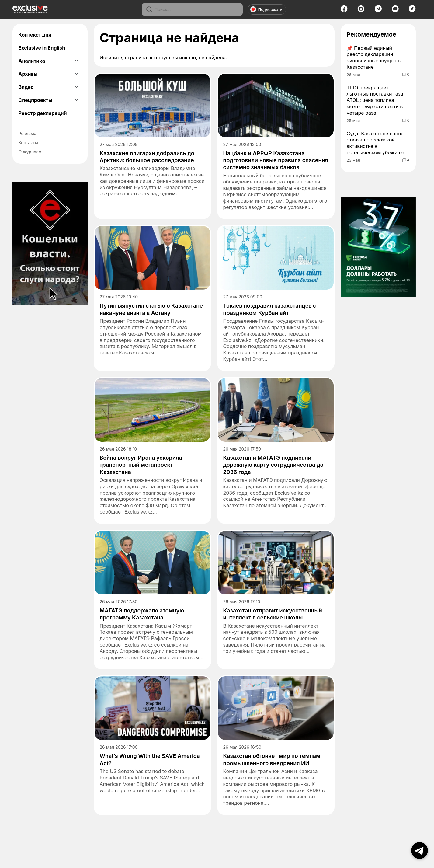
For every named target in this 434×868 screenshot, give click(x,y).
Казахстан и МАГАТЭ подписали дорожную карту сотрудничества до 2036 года (273, 465)
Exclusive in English (42, 48)
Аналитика (32, 61)
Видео (26, 87)
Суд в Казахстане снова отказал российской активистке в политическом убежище (376, 143)
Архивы (28, 74)
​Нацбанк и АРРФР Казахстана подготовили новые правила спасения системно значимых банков (276, 160)
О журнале (30, 152)
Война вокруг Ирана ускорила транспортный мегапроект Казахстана (141, 465)
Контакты (28, 143)
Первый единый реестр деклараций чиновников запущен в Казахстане (374, 58)
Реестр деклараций (43, 113)
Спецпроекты (35, 100)
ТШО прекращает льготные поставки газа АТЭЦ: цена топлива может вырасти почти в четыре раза (375, 100)
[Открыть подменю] (77, 61)
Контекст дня (35, 35)
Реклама (28, 133)
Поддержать (266, 9)
